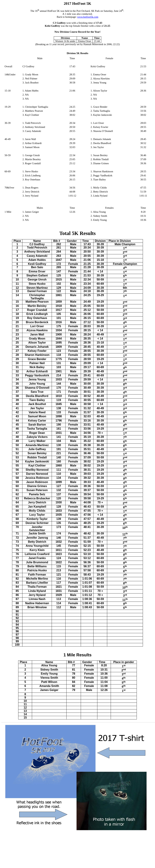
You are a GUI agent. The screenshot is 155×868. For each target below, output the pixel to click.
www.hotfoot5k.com (88, 17)
